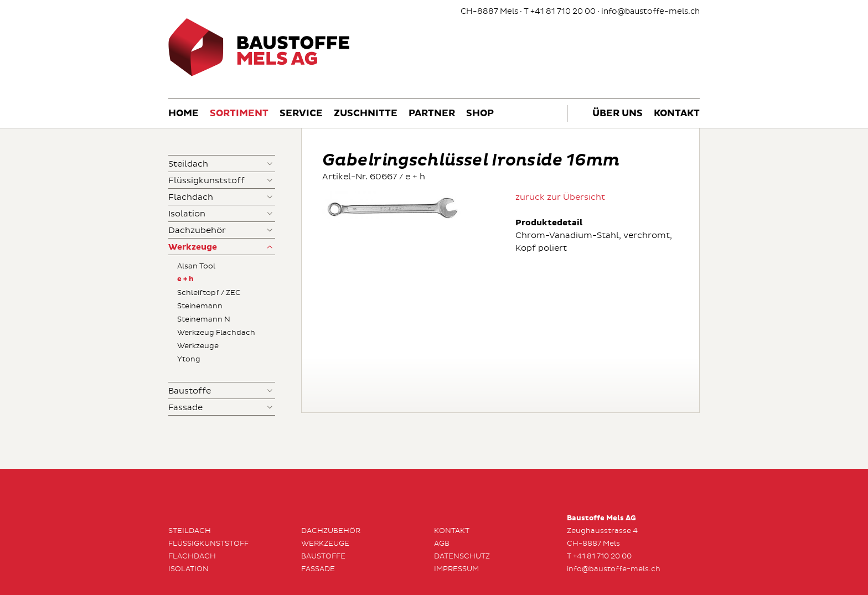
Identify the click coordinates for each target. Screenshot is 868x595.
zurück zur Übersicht (560, 197)
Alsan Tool (196, 266)
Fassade (185, 408)
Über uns (618, 114)
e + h (185, 279)
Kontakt (677, 114)
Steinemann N (204, 319)
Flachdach (191, 197)
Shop (480, 114)
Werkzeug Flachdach (216, 333)
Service (301, 114)
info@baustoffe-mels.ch (650, 11)
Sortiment (239, 114)
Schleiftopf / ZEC (209, 293)
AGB (442, 544)
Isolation (187, 214)
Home (184, 114)
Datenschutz (462, 556)
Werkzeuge (193, 247)
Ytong (189, 359)
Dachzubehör (197, 231)
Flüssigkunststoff (206, 181)
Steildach (188, 164)
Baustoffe (190, 391)
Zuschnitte (366, 114)
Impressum (456, 569)
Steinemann (200, 306)
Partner (432, 114)
